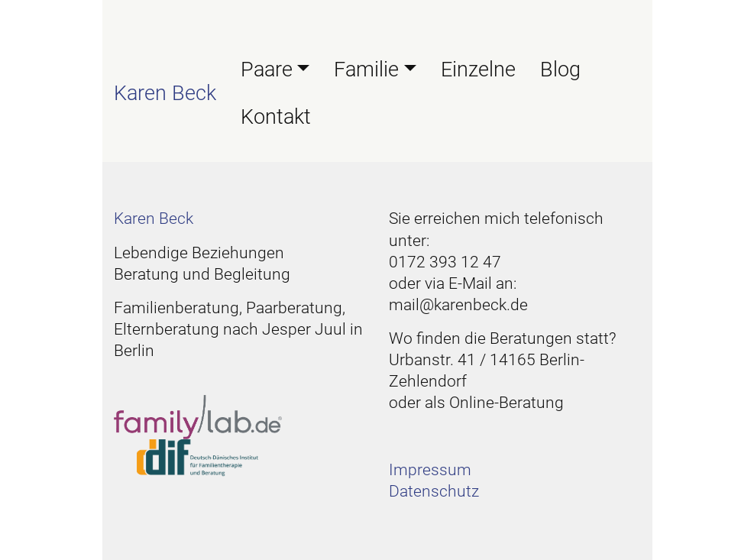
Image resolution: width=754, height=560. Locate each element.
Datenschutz (434, 491)
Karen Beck (165, 93)
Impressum (430, 470)
